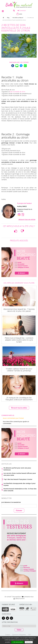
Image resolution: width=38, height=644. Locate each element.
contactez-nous (29, 597)
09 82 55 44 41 (20, 599)
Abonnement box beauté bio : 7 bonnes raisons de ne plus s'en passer (19, 310)
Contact (8, 635)
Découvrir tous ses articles (27, 219)
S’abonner (19, 510)
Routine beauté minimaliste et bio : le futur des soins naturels (20, 490)
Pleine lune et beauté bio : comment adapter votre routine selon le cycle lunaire (19, 340)
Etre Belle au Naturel (18, 18)
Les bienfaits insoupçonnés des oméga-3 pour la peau (20, 484)
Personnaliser (29, 642)
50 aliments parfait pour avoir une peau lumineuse (17, 469)
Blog (8, 18)
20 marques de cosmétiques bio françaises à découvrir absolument (19, 399)
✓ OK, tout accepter (17, 642)
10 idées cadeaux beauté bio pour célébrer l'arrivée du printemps (19, 370)
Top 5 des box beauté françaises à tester (18, 479)
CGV (29, 635)
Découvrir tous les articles (19, 408)
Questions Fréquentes (19, 635)
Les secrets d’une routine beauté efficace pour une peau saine (20, 474)
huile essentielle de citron (17, 92)
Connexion (22, 11)
